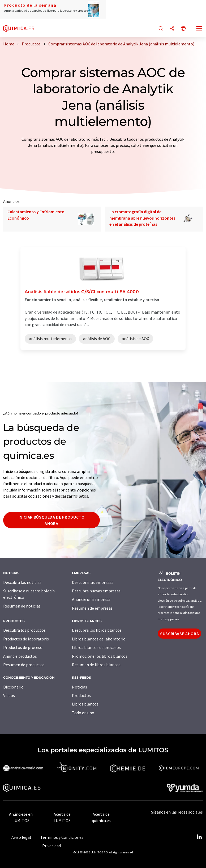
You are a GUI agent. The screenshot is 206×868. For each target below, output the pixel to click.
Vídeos (9, 695)
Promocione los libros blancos (100, 656)
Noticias (80, 687)
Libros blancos (85, 704)
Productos (81, 695)
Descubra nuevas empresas (96, 591)
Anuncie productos (20, 656)
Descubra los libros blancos (97, 630)
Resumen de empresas (92, 608)
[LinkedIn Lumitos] (199, 837)
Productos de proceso (23, 647)
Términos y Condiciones (62, 837)
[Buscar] (161, 29)
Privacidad (51, 846)
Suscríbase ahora (179, 634)
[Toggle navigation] (199, 29)
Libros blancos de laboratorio (99, 639)
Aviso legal (21, 837)
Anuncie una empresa (91, 599)
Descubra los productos (24, 630)
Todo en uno (83, 713)
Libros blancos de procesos (96, 647)
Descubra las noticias (22, 582)
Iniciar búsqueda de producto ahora (52, 520)
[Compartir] (172, 29)
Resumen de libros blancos (96, 665)
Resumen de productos (24, 665)
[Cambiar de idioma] (183, 29)
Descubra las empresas (93, 582)
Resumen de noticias (22, 606)
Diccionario (13, 687)
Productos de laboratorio (26, 639)
